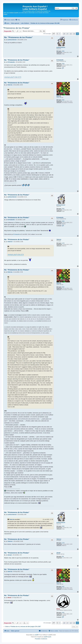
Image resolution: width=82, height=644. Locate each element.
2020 (63, 64)
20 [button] (64, 34)
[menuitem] (18, 20)
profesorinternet (61, 47)
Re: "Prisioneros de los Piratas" (18, 37)
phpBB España (48, 637)
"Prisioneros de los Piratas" (16, 28)
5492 (63, 613)
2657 (63, 100)
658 (63, 556)
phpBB (36, 635)
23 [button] (74, 34)
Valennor (59, 239)
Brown (58, 609)
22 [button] (71, 34)
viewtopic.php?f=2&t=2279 (13, 77)
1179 (63, 243)
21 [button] (67, 34)
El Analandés (60, 60)
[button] (54, 34)
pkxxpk (58, 553)
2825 (63, 51)
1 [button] (60, 34)
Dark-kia (59, 96)
